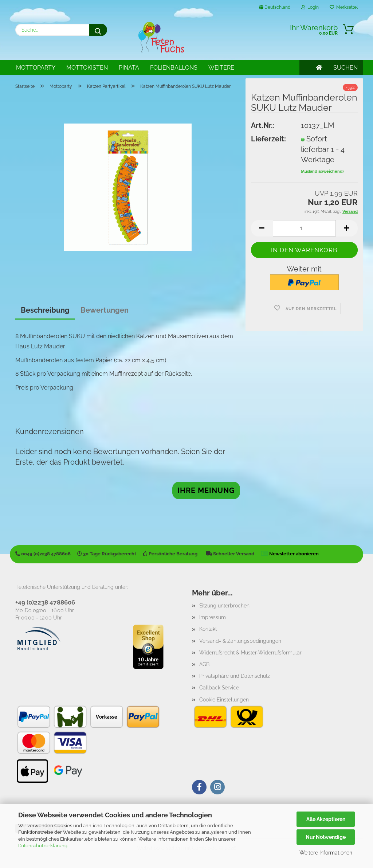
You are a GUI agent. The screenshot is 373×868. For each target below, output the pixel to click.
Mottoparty (36, 68)
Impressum (213, 617)
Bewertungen (105, 310)
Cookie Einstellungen (224, 700)
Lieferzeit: (268, 139)
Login (310, 7)
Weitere (221, 68)
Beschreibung (45, 310)
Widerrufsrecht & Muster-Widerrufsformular (250, 653)
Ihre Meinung (206, 490)
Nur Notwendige (326, 837)
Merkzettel (344, 7)
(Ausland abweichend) (322, 171)
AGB (204, 664)
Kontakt (208, 629)
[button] (262, 228)
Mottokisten (87, 68)
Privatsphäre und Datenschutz (235, 676)
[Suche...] (98, 30)
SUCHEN (345, 68)
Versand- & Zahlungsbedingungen (240, 641)
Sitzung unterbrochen (224, 606)
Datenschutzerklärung (43, 846)
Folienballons (174, 68)
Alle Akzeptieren (326, 819)
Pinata (129, 68)
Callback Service (219, 688)
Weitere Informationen (326, 853)
